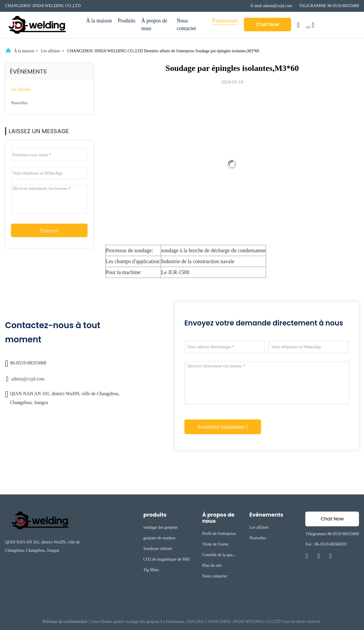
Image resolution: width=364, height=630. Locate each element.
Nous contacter (186, 25)
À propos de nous (154, 25)
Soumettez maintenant (223, 426)
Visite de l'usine (215, 544)
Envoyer (49, 231)
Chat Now (268, 24)
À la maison (99, 21)
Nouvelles (19, 103)
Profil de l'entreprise (219, 534)
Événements (225, 21)
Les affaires (51, 51)
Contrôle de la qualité (219, 556)
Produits (127, 21)
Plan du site (212, 565)
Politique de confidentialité (65, 622)
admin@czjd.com (28, 379)
